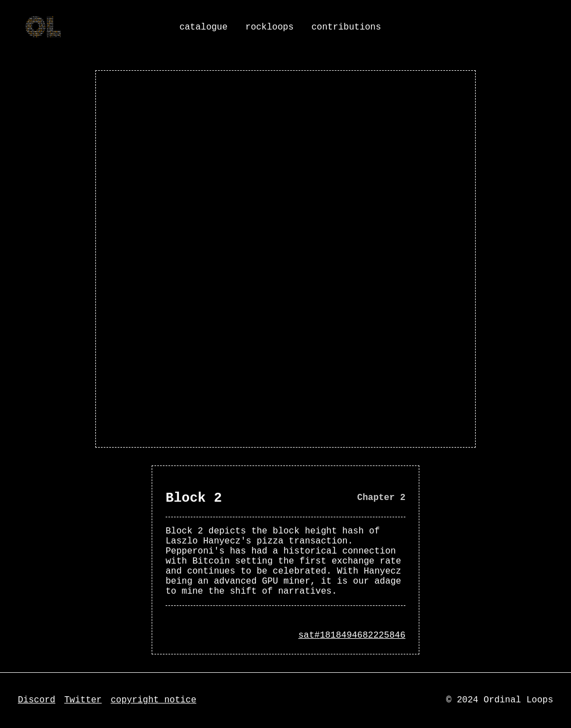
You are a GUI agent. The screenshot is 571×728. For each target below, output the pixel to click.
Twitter (83, 700)
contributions (346, 27)
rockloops (269, 27)
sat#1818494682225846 (352, 635)
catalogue (204, 27)
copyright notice (153, 700)
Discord (37, 700)
